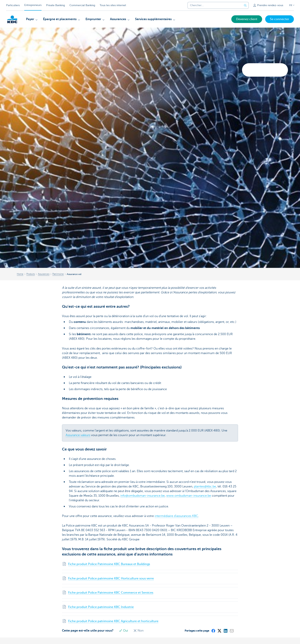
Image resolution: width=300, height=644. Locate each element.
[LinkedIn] (225, 631)
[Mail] (232, 631)
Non (138, 631)
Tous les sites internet (113, 5)
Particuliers (13, 5)
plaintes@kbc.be (205, 486)
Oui (124, 631)
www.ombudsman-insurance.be (189, 496)
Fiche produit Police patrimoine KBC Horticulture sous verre (111, 578)
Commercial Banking (82, 5)
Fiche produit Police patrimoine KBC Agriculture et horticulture (113, 621)
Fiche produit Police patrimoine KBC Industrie (101, 607)
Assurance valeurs (78, 435)
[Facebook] (213, 631)
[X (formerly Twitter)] (219, 631)
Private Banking (55, 5)
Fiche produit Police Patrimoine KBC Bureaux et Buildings (109, 564)
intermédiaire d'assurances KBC (176, 516)
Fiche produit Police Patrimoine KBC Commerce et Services (111, 593)
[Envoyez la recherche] (245, 5)
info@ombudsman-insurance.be (143, 496)
